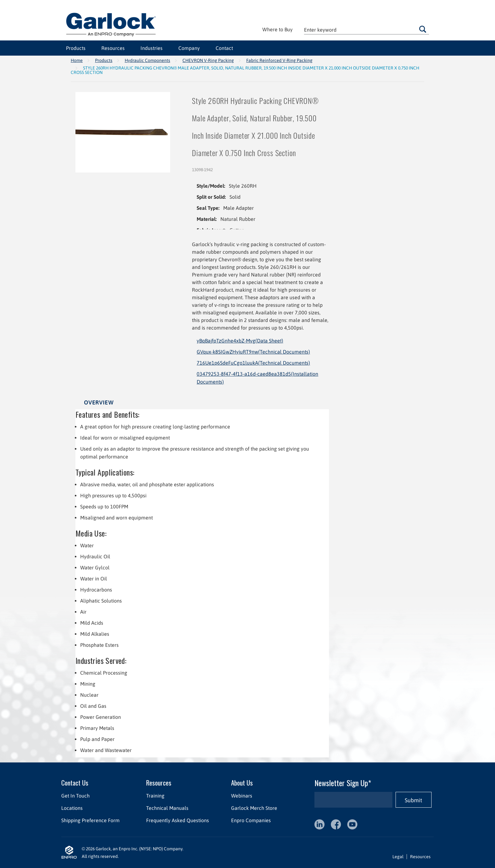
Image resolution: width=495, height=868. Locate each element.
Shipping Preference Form (90, 820)
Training (155, 796)
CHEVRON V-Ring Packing (208, 60)
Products (76, 48)
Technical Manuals (167, 808)
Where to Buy (277, 29)
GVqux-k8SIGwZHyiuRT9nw (253, 352)
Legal (398, 857)
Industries (152, 48)
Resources (113, 48)
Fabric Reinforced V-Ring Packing (279, 60)
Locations (72, 808)
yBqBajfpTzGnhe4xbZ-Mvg (240, 341)
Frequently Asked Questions (178, 820)
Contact (224, 48)
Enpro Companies (251, 820)
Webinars (242, 796)
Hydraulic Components (147, 60)
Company (189, 48)
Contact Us (75, 783)
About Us (242, 783)
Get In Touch (75, 796)
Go (423, 29)
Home (77, 60)
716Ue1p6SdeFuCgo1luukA (253, 363)
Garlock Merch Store (254, 808)
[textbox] (367, 30)
